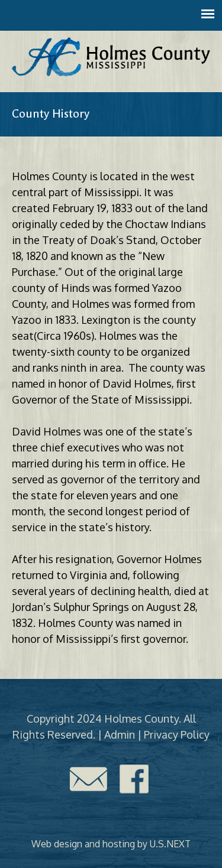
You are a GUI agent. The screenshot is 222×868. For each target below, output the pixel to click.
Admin (120, 734)
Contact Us (88, 779)
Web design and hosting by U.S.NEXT (111, 844)
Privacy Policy (177, 734)
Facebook (134, 779)
